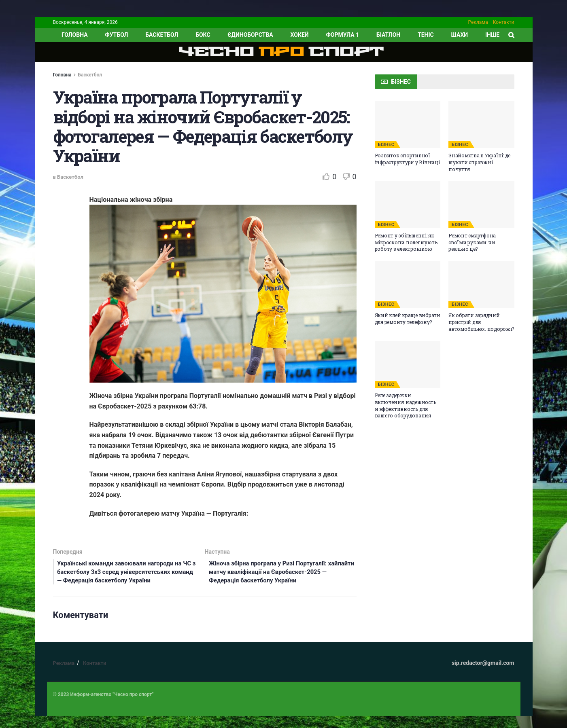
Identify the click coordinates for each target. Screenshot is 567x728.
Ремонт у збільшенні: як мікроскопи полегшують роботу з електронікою (406, 242)
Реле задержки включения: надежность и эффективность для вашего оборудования (406, 405)
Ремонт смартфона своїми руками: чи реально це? (472, 242)
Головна (62, 75)
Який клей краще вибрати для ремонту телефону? (408, 318)
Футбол (116, 35)
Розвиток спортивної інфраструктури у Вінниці (407, 159)
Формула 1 (342, 35)
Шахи (460, 35)
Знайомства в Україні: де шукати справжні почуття (479, 162)
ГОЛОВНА (75, 35)
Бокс (203, 35)
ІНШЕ (492, 35)
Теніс (426, 35)
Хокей (300, 35)
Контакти (504, 22)
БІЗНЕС (386, 145)
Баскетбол (162, 35)
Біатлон (388, 35)
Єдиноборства (250, 35)
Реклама (478, 22)
